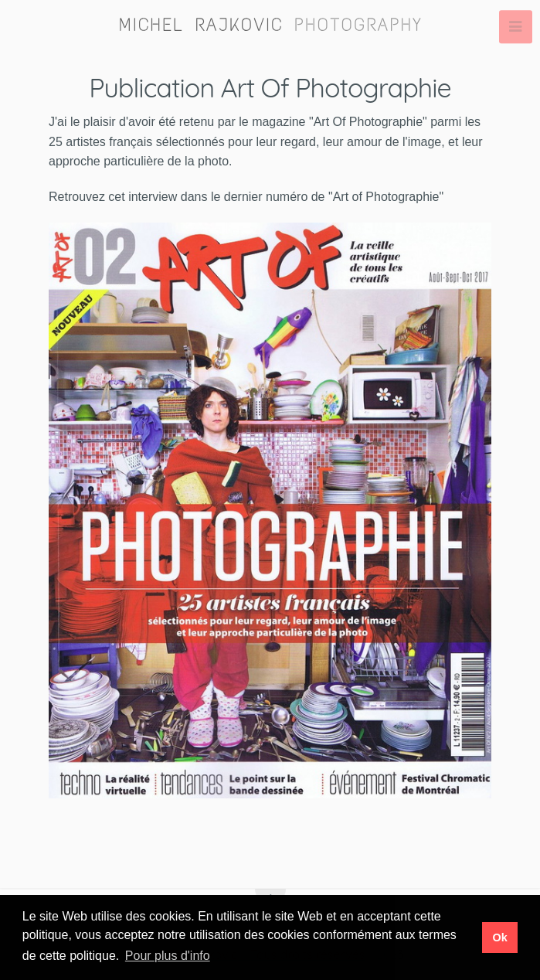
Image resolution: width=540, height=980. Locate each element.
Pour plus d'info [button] (168, 956)
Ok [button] (499, 937)
